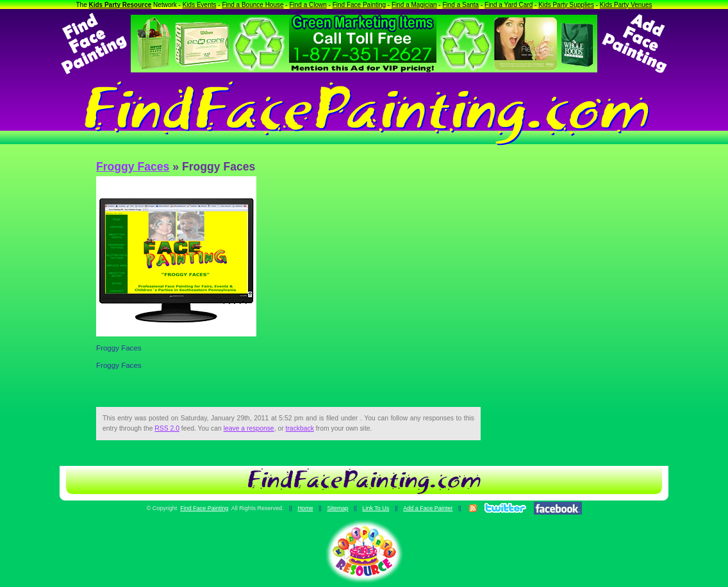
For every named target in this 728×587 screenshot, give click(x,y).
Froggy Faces (133, 167)
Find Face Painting (359, 5)
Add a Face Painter (428, 508)
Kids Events (200, 5)
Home (305, 508)
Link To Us (376, 508)
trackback (300, 428)
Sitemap (337, 508)
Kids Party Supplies (566, 5)
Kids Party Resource (120, 5)
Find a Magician (414, 5)
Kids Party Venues (626, 5)
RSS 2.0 (167, 428)
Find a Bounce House (252, 5)
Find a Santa (460, 5)
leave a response (249, 428)
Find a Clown (308, 5)
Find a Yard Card (509, 5)
